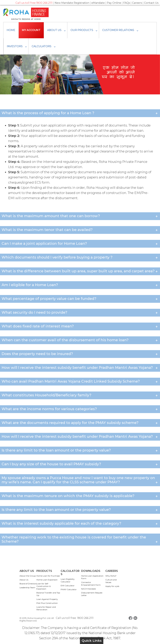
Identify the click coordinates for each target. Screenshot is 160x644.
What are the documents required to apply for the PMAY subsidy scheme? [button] (80, 423)
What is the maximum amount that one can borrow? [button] (80, 216)
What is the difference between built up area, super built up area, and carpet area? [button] (80, 272)
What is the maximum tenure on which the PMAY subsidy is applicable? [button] (80, 496)
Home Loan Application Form (92, 577)
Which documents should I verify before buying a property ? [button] (80, 258)
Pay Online (114, 3)
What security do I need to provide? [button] (80, 313)
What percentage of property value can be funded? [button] (80, 299)
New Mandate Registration (72, 3)
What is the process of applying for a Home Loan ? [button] (80, 113)
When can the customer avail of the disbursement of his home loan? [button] (80, 340)
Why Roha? (111, 576)
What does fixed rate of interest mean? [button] (80, 327)
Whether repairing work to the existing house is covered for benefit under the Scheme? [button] (80, 540)
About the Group (28, 576)
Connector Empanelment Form (91, 584)
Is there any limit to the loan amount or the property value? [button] (80, 451)
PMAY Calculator (69, 589)
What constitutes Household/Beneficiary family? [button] (80, 396)
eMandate (98, 3)
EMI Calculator (68, 586)
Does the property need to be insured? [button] (80, 354)
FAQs (127, 3)
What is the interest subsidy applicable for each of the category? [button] (80, 524)
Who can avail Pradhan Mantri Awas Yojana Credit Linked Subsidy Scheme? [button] (80, 382)
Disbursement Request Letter (92, 594)
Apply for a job (112, 586)
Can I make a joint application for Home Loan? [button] (80, 244)
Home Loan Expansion (47, 580)
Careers (137, 3)
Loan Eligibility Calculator (68, 580)
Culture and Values (111, 581)
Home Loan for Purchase (48, 576)
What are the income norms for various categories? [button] (80, 409)
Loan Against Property (47, 599)
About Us (24, 580)
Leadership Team (27, 587)
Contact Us (151, 3)
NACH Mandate (88, 589)
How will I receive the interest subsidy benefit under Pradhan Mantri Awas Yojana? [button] (80, 368)
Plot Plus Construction (47, 603)
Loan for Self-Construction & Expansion (43, 586)
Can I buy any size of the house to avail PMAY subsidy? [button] (80, 465)
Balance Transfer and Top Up (48, 594)
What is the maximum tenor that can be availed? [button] (80, 230)
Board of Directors (28, 584)
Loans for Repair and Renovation (46, 608)
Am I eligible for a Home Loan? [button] (80, 285)
